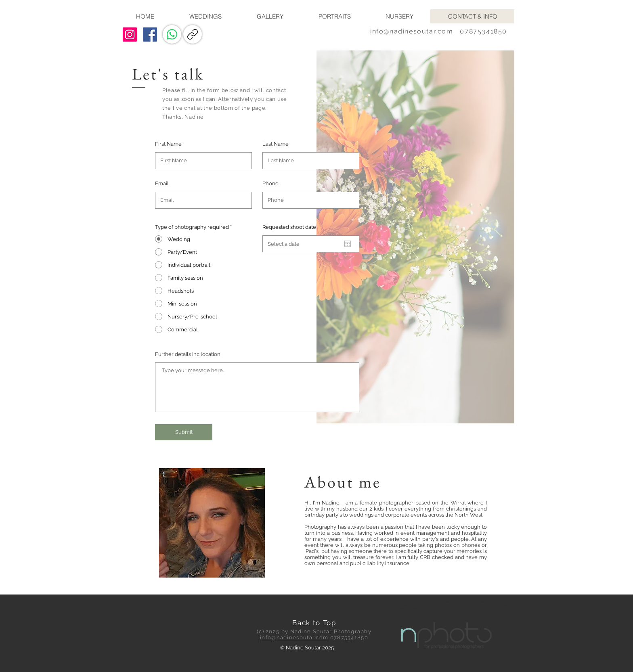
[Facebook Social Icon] (150, 35)
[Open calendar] (348, 244)
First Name (168, 144)
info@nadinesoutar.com (412, 31)
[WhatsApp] (172, 34)
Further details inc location (188, 354)
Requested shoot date (289, 227)
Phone (270, 183)
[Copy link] (193, 34)
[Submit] (184, 432)
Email (162, 183)
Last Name (276, 144)
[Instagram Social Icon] (130, 35)
